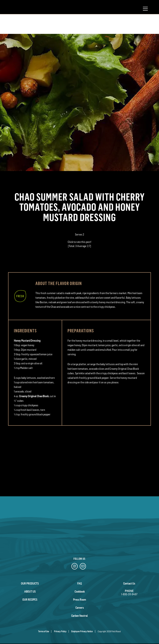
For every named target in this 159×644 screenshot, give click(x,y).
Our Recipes (30, 600)
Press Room (79, 600)
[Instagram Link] (75, 567)
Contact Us (129, 583)
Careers (80, 608)
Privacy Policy (60, 631)
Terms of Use (44, 631)
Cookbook (80, 592)
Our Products (30, 583)
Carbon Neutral (79, 616)
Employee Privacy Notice (82, 631)
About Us (30, 592)
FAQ (79, 583)
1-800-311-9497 (129, 594)
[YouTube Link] (83, 567)
